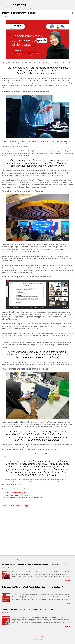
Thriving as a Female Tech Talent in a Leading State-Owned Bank (28, 610)
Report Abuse (37, 640)
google (26, 506)
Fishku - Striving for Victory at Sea (16, 493)
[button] (72, 13)
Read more (69, 581)
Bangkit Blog (19, 5)
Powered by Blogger (38, 636)
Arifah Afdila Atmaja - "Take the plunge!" (18, 495)
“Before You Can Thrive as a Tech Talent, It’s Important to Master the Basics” (32, 587)
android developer (8, 506)
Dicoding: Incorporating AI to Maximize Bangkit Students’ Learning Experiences (34, 564)
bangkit (19, 506)
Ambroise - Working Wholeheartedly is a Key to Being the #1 (25, 497)
